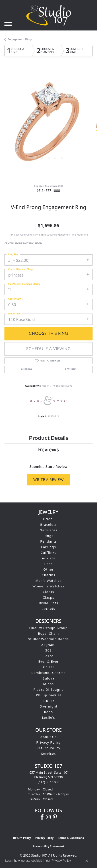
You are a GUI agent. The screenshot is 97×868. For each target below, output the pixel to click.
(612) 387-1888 (48, 191)
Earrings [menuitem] (48, 547)
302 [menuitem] (48, 650)
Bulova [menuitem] (49, 678)
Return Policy (48, 748)
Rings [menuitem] (48, 536)
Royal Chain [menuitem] (49, 633)
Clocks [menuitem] (48, 592)
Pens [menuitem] (48, 564)
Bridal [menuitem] (49, 519)
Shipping (26, 370)
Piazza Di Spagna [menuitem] (48, 689)
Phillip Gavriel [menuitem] (48, 695)
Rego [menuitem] (48, 712)
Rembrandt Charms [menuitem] (49, 673)
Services (49, 754)
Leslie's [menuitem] (48, 718)
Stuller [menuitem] (48, 701)
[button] (35, 158)
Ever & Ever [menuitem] (49, 661)
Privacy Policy (49, 742)
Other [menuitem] (48, 569)
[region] (48, 124)
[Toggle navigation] (8, 24)
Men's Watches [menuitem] (48, 581)
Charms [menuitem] (48, 575)
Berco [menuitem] (49, 656)
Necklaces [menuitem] (49, 530)
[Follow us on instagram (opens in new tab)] (48, 817)
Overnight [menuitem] (48, 706)
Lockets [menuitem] (48, 609)
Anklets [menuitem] (48, 558)
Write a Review (48, 480)
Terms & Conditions (71, 838)
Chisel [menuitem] (48, 667)
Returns (71, 370)
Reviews (49, 449)
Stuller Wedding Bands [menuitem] (49, 639)
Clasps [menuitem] (49, 597)
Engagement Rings (20, 39)
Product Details (49, 438)
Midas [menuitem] (48, 684)
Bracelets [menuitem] (48, 525)
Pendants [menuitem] (48, 541)
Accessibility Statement (48, 846)
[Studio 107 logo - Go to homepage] (49, 15)
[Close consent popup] (87, 861)
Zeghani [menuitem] (48, 645)
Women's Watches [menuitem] (48, 586)
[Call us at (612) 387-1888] (48, 782)
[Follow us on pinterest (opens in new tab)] (55, 817)
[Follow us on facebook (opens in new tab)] (42, 817)
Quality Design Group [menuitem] (48, 628)
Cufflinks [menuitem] (48, 553)
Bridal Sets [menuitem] (48, 603)
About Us (48, 737)
